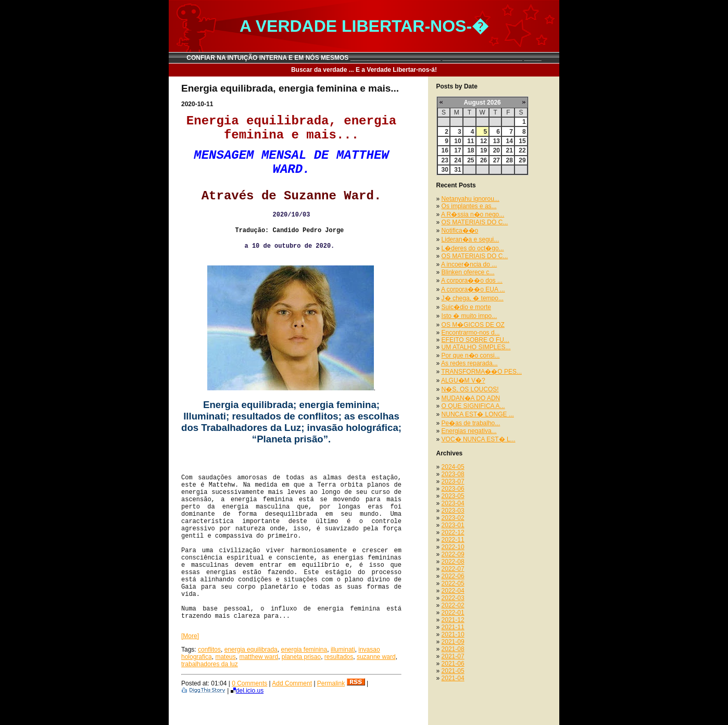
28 (509, 160)
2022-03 (453, 598)
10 (457, 141)
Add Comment (292, 683)
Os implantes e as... (469, 206)
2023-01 (453, 525)
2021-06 (453, 664)
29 (522, 160)
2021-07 (453, 656)
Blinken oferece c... (468, 272)
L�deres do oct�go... (473, 248)
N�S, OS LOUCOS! (470, 389)
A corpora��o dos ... (472, 281)
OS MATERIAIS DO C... (475, 222)
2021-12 (453, 620)
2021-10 (453, 634)
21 (509, 150)
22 (522, 150)
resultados (339, 657)
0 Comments (249, 683)
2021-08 (453, 649)
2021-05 (453, 671)
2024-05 (453, 467)
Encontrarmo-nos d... (471, 333)
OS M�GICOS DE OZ (473, 325)
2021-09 (453, 642)
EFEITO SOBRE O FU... (475, 340)
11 (470, 141)
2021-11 (453, 627)
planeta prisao (301, 657)
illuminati (343, 650)
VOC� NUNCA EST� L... (479, 439)
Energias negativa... (469, 431)
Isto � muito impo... (469, 316)
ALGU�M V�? (463, 380)
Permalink (331, 683)
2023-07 (453, 481)
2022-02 (453, 605)
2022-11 (453, 540)
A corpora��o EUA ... (473, 289)
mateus (225, 657)
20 (497, 150)
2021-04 (453, 678)
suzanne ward (376, 657)
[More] (190, 636)
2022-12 (453, 532)
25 (470, 160)
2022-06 (453, 576)
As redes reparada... (469, 363)
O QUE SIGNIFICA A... (473, 406)
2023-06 (453, 489)
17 (457, 150)
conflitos (209, 650)
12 (484, 141)
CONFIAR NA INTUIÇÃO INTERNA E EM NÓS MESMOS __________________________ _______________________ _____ (364, 58)
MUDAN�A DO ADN (471, 398)
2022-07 (453, 569)
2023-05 (453, 496)
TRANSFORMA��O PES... (481, 372)
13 (497, 141)
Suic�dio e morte (466, 307)
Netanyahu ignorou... (470, 199)
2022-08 (453, 562)
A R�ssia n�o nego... (473, 214)
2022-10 (453, 547)
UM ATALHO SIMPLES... (476, 347)
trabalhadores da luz (210, 664)
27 (497, 160)
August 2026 (482, 103)
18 (470, 150)
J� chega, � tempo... (473, 298)
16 (445, 150)
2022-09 (453, 554)
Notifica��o (460, 231)
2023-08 (453, 474)
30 (445, 170)
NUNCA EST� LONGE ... (478, 414)
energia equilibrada (251, 650)
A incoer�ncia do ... (469, 264)
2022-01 (453, 613)
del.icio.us (247, 691)
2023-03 (453, 511)
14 (509, 141)
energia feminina (304, 650)
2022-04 (453, 591)
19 (484, 150)
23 (445, 160)
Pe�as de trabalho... (471, 423)
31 (457, 170)
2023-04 (453, 503)
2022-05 (453, 583)
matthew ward (259, 657)
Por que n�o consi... (471, 355)
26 (484, 160)
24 (457, 160)
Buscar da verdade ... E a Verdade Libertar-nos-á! (364, 70)
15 (522, 141)
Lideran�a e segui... (470, 239)
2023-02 (453, 518)
